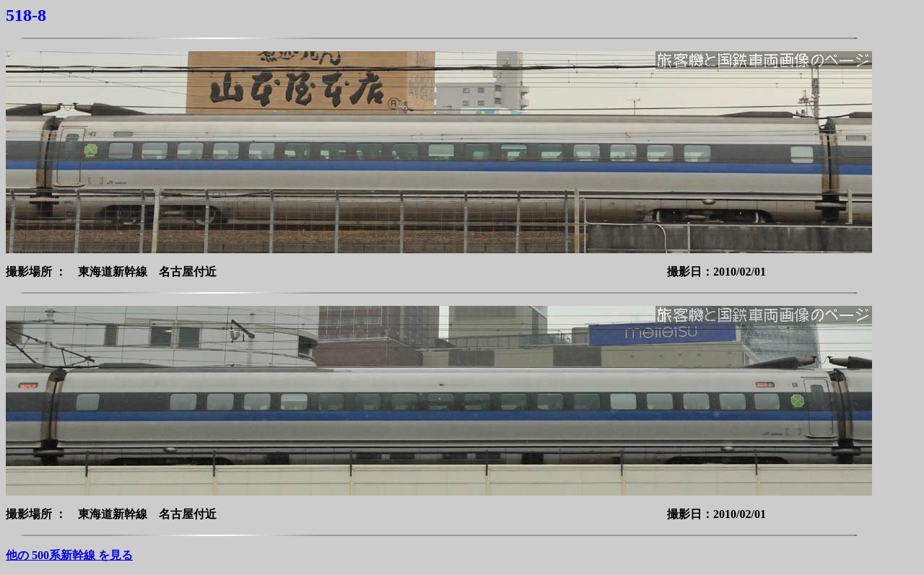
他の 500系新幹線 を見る (69, 555)
